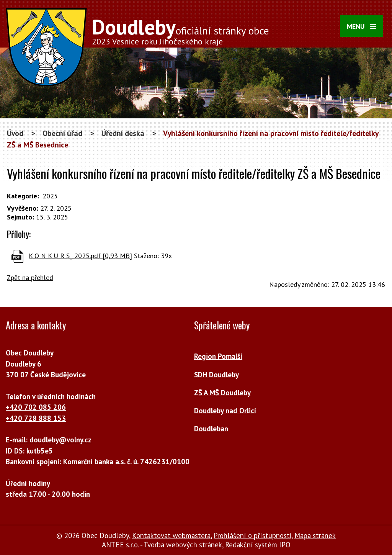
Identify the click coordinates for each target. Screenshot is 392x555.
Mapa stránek (315, 535)
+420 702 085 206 (36, 407)
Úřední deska (123, 133)
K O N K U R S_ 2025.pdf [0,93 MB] (80, 256)
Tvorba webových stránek (183, 545)
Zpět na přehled (30, 277)
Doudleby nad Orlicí (225, 411)
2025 (50, 196)
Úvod (15, 133)
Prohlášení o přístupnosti (252, 535)
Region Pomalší (218, 356)
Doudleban (211, 429)
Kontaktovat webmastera (171, 535)
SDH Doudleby (216, 375)
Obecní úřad (62, 133)
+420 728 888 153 (36, 418)
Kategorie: (23, 196)
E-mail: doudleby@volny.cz (49, 440)
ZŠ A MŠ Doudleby (222, 393)
